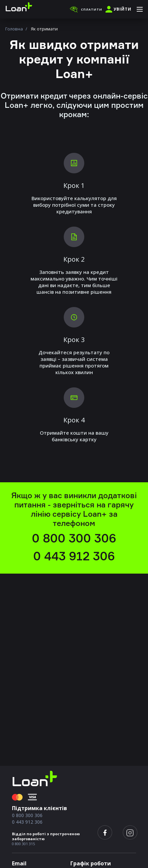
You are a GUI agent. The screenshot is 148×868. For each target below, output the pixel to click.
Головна (14, 29)
